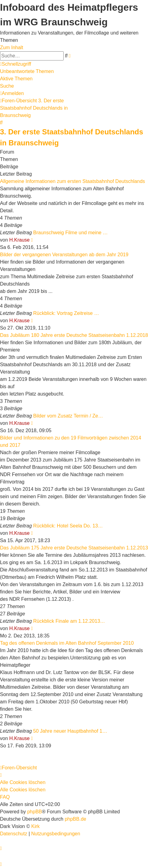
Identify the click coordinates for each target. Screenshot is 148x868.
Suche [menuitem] (7, 86)
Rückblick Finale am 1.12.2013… (69, 621)
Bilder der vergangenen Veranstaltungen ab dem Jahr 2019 (64, 255)
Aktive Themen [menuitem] (16, 79)
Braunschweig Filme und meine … (71, 233)
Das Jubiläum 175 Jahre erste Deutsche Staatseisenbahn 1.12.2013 (74, 548)
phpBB (35, 812)
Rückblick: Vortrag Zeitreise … (66, 313)
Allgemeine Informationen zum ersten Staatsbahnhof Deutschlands (72, 181)
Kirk (35, 826)
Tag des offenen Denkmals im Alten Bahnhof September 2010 (67, 643)
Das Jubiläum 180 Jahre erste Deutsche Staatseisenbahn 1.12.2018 (74, 335)
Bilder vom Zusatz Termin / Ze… (68, 416)
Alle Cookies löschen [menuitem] (23, 782)
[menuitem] (12, 93)
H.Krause (19, 240)
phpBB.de (76, 819)
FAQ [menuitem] (5, 797)
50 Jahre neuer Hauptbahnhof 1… (70, 731)
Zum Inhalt (12, 47)
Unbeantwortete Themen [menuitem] (27, 71)
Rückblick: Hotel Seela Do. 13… (68, 526)
